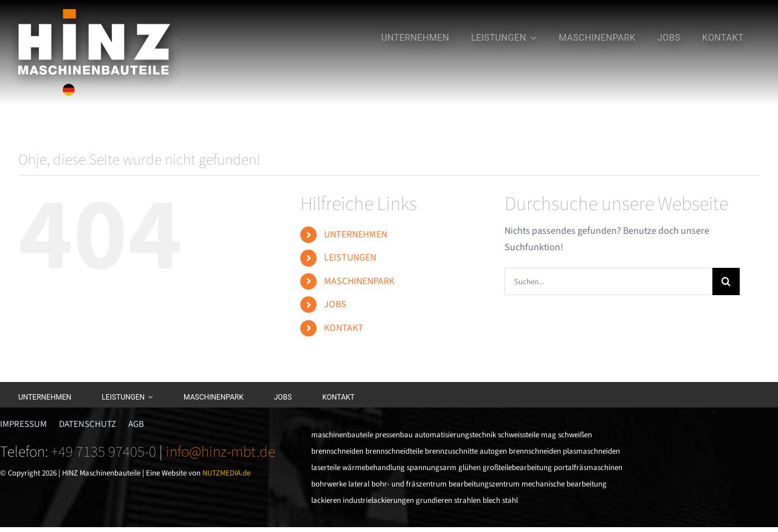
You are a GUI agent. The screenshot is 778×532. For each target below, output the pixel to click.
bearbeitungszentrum (484, 484)
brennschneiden (337, 451)
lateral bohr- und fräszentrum (398, 484)
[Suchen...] (608, 281)
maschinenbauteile (342, 435)
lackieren (326, 500)
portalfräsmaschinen (588, 468)
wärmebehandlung (374, 468)
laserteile (326, 468)
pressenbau (394, 435)
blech (491, 500)
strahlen (467, 500)
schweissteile (518, 435)
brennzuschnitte (451, 451)
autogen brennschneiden (520, 451)
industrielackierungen (378, 500)
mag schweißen (566, 435)
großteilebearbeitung (517, 468)
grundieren (434, 500)
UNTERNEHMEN (356, 234)
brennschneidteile (394, 451)
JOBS (335, 304)
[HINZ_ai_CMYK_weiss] (94, 14)
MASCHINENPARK (359, 281)
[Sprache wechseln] (69, 90)
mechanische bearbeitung (564, 484)
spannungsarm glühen (444, 468)
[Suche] (726, 281)
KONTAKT (344, 328)
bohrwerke (329, 484)
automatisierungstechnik (455, 435)
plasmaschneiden (591, 451)
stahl (510, 500)
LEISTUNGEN (350, 257)
